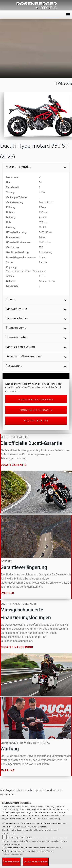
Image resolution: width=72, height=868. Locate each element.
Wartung (8, 770)
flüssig (42, 207)
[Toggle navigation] (68, 15)
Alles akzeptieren (36, 862)
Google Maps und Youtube (20, 838)
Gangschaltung (47, 281)
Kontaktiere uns (36, 420)
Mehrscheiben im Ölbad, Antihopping (26, 271)
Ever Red (7, 593)
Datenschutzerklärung (50, 818)
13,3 (41, 247)
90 (40, 182)
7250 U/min (45, 242)
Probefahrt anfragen (36, 410)
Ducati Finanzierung (17, 647)
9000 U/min (45, 232)
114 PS (42, 227)
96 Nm (43, 237)
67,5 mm (44, 222)
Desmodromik (46, 202)
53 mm (43, 257)
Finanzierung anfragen (36, 399)
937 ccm (43, 212)
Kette (42, 276)
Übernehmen (11, 862)
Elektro (43, 262)
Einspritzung (46, 252)
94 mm (43, 217)
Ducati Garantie (13, 465)
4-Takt (42, 192)
